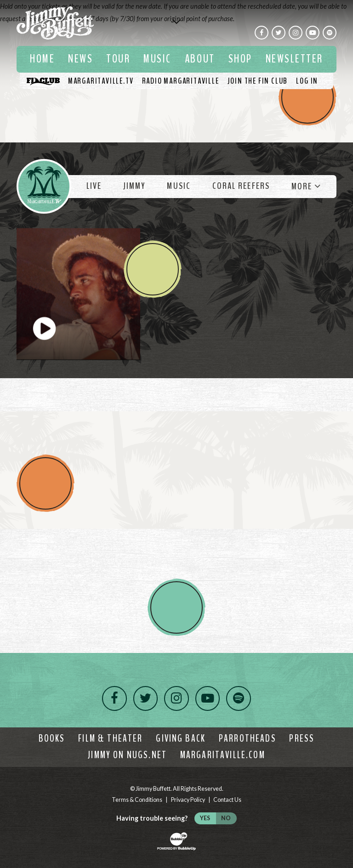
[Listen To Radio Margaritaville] (181, 81)
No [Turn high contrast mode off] (226, 818)
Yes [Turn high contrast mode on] (205, 818)
